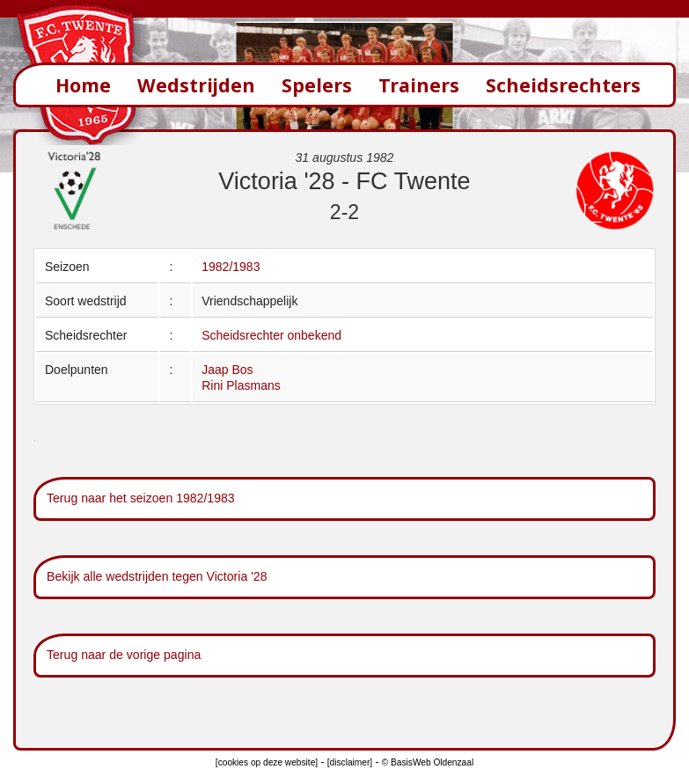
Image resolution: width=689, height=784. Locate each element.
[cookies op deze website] (267, 762)
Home (83, 85)
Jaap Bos (227, 370)
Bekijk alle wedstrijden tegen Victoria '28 (157, 576)
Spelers (317, 85)
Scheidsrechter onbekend (271, 335)
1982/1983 (231, 267)
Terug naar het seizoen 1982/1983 (141, 498)
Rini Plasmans (241, 385)
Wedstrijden (196, 85)
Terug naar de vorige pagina (124, 655)
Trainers (419, 85)
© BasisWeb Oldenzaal (428, 762)
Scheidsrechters (563, 85)
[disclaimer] (350, 762)
